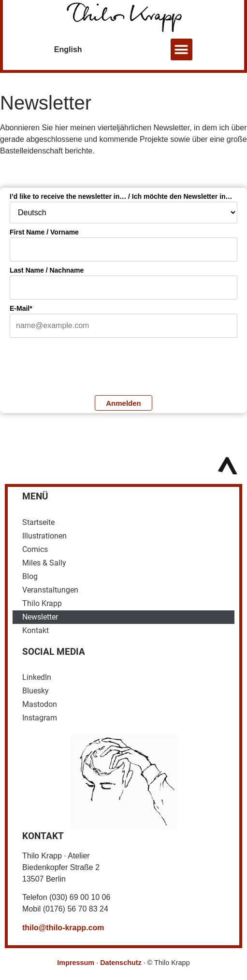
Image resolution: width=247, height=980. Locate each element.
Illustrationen (44, 536)
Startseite (38, 522)
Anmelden (123, 403)
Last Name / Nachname (47, 270)
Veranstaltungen (50, 590)
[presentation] (83, 365)
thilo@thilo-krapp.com (63, 928)
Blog (30, 576)
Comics (35, 549)
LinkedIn (37, 677)
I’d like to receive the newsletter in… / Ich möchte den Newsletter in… (121, 196)
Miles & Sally (44, 563)
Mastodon (40, 704)
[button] (182, 49)
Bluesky (36, 691)
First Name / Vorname (44, 232)
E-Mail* (21, 308)
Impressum (76, 963)
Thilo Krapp (42, 603)
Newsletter (40, 617)
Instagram (40, 718)
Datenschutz (121, 963)
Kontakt (36, 630)
